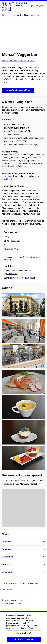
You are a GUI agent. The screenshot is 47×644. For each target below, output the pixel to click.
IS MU (4, 583)
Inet (37, 583)
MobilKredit (7, 179)
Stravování (7, 549)
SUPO (30, 583)
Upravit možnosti (29, 631)
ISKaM (23, 583)
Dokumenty (7, 572)
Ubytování (7, 542)
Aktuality (6, 534)
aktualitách (9, 260)
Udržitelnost (8, 557)
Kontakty (6, 564)
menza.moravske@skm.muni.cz (20, 278)
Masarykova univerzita (17, 600)
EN (33, 6)
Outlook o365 (7, 590)
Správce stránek (8, 603)
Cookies (19, 603)
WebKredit (14, 176)
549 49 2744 (12, 274)
